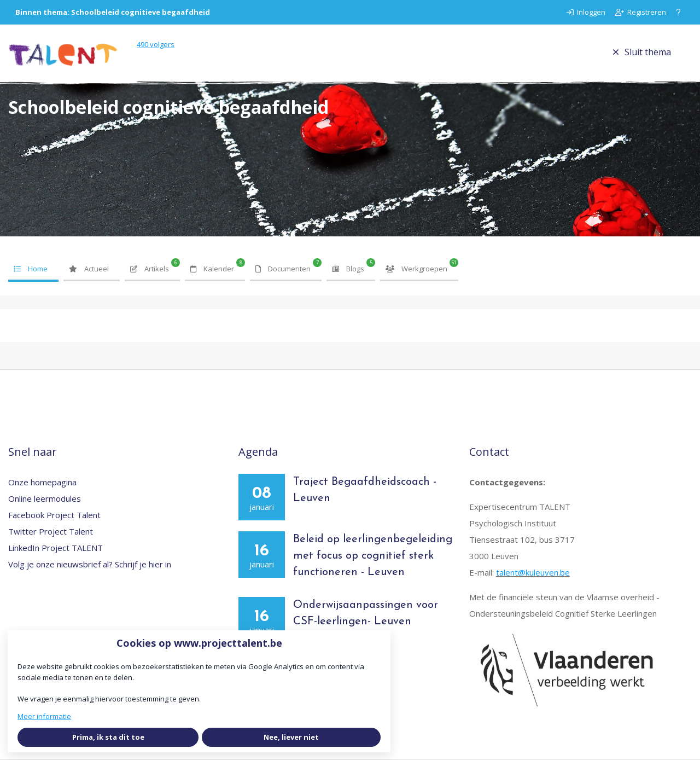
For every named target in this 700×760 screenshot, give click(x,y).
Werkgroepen (416, 269)
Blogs (348, 269)
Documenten (283, 269)
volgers (156, 44)
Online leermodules (45, 498)
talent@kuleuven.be (533, 572)
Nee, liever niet (291, 737)
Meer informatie (44, 716)
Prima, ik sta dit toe (108, 737)
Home (31, 269)
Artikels (150, 269)
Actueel (89, 269)
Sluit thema (642, 52)
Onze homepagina (42, 482)
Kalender (212, 269)
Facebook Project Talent (54, 515)
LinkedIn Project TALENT (56, 548)
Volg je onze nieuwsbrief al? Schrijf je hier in (90, 564)
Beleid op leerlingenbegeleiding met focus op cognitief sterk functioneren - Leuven (373, 556)
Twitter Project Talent (51, 531)
